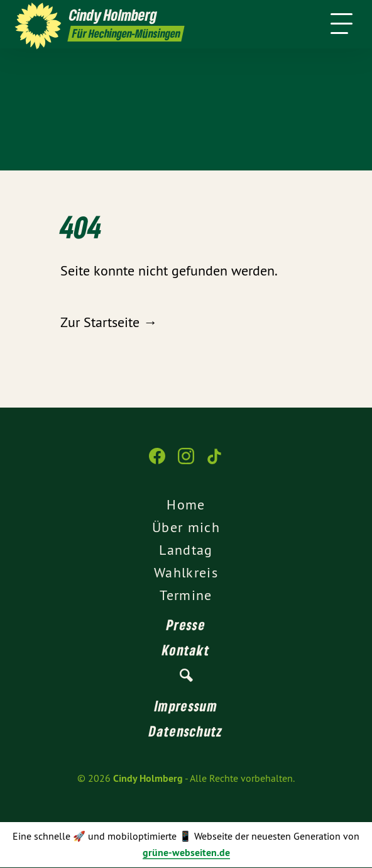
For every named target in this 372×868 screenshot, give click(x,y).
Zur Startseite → (109, 322)
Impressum (186, 706)
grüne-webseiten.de (186, 853)
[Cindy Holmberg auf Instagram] (186, 462)
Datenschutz (186, 731)
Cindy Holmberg (148, 778)
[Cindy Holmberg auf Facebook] (157, 462)
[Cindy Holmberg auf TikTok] (215, 462)
